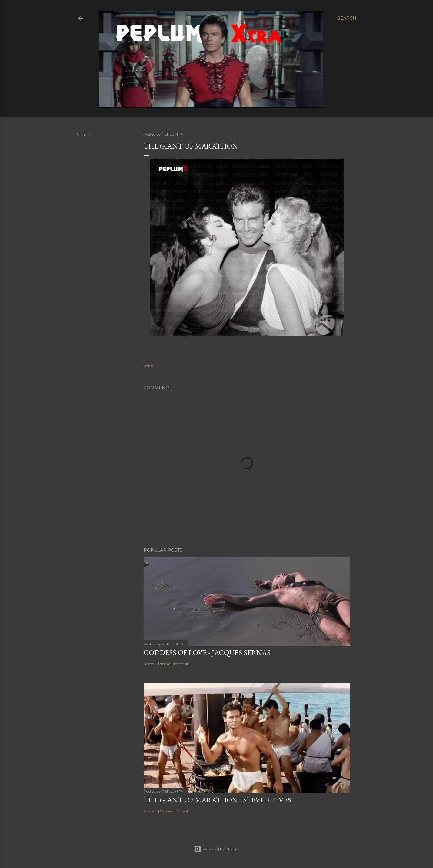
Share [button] (83, 135)
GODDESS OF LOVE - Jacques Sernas (207, 653)
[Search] (347, 18)
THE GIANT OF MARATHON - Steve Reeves (217, 800)
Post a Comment (173, 664)
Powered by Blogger (217, 849)
